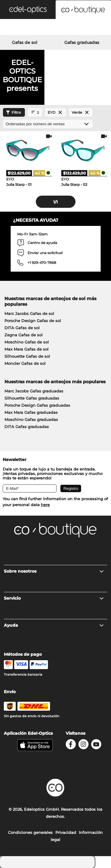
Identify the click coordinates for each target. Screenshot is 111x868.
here (45, 505)
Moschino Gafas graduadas (31, 419)
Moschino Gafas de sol (27, 342)
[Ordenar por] (48, 124)
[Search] (18, 28)
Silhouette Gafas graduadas (32, 398)
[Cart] (92, 28)
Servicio (54, 598)
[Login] (55, 28)
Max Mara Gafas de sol (26, 349)
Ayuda (54, 625)
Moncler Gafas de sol (25, 363)
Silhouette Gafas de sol (27, 356)
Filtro (13, 113)
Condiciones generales (30, 832)
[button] (28, 9)
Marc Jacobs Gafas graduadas (34, 391)
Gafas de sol (25, 42)
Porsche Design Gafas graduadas (37, 405)
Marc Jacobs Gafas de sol (29, 313)
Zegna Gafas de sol (24, 335)
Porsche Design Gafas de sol (33, 321)
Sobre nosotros (54, 571)
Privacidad (66, 832)
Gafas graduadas (82, 42)
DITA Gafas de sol (22, 328)
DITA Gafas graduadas (27, 427)
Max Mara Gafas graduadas (31, 412)
